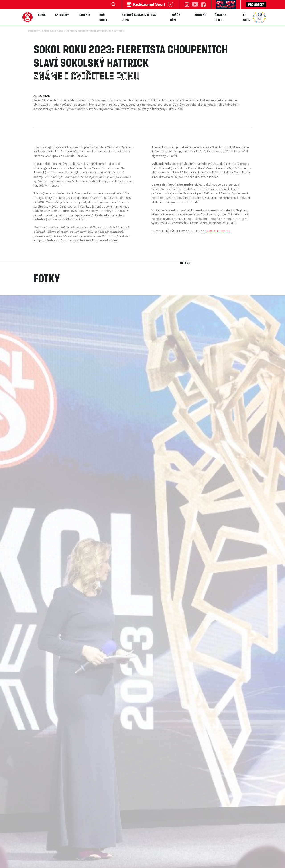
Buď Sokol (103, 17)
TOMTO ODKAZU (217, 231)
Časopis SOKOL (221, 17)
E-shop (247, 17)
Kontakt (200, 15)
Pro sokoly (256, 4)
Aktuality (62, 15)
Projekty (84, 15)
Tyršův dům (175, 17)
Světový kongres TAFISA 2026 (139, 17)
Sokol (42, 15)
